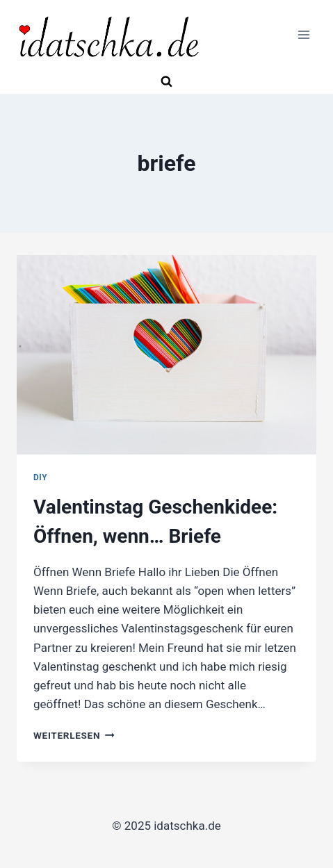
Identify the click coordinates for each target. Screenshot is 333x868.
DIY (40, 477)
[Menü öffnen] (303, 35)
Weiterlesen (74, 735)
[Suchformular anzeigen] (167, 82)
